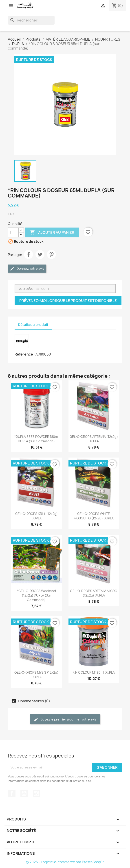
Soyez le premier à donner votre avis (65, 719)
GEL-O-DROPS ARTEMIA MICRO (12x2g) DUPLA (94, 593)
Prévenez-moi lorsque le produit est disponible (68, 301)
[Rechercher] (31, 20)
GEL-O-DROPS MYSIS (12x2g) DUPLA (36, 675)
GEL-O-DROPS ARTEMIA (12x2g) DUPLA (94, 439)
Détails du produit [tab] (33, 325)
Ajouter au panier (52, 232)
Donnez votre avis (27, 269)
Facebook (12, 793)
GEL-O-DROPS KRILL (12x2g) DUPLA (36, 516)
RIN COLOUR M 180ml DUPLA (94, 672)
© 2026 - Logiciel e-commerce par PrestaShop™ (65, 862)
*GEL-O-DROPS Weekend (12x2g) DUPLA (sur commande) (36, 595)
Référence (24, 354)
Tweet (40, 254)
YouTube (24, 793)
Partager (29, 254)
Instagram (36, 793)
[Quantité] (13, 232)
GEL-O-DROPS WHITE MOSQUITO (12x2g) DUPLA (94, 516)
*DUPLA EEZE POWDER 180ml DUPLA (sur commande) (36, 439)
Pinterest (51, 254)
